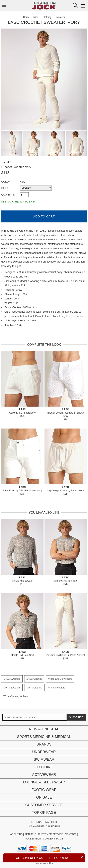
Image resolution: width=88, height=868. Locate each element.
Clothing (44, 767)
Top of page (44, 813)
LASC (6, 162)
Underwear (44, 752)
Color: (6, 182)
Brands (44, 744)
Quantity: (8, 195)
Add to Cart (44, 216)
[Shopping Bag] (83, 5)
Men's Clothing (34, 688)
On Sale (44, 797)
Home (26, 17)
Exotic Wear (44, 790)
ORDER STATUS (54, 839)
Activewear (44, 775)
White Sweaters (57, 688)
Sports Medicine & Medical (44, 737)
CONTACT (71, 834)
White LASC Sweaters (60, 679)
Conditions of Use (44, 863)
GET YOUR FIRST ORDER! (51, 857)
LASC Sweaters (12, 679)
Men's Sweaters (12, 688)
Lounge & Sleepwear (44, 782)
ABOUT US (16, 834)
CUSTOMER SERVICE (51, 834)
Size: (5, 188)
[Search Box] (75, 5)
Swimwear (44, 759)
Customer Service (44, 805)
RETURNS (30, 834)
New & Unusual (44, 729)
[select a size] (36, 188)
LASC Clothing (34, 679)
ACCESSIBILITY (34, 839)
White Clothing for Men (16, 696)
